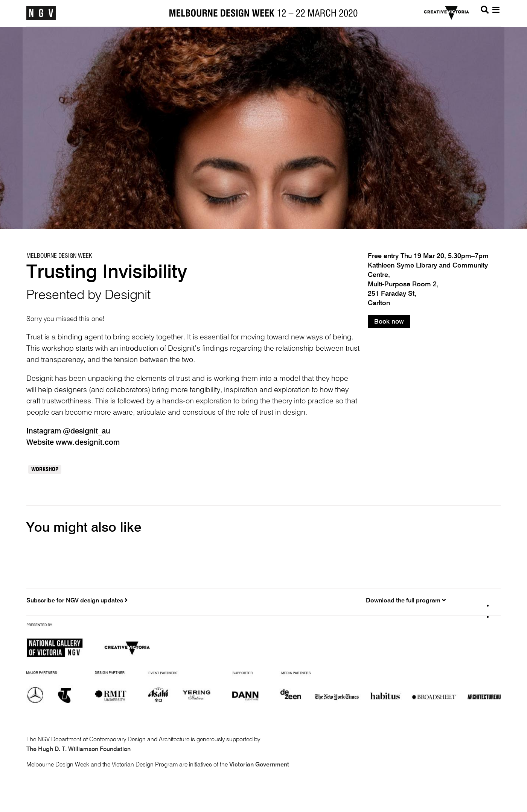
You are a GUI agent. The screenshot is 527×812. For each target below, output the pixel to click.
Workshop (45, 469)
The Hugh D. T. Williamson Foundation (78, 750)
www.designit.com (88, 443)
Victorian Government (259, 765)
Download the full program (406, 601)
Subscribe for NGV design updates (77, 601)
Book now (389, 322)
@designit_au (87, 432)
